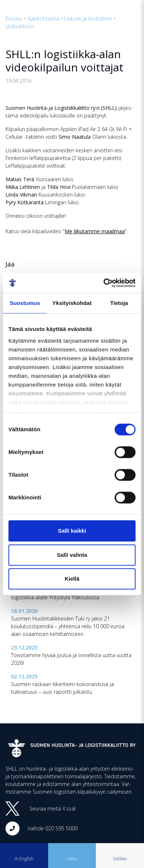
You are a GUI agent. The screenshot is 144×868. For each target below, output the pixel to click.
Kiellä (72, 579)
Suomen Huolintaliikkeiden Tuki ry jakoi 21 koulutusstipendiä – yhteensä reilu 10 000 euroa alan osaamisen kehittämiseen (68, 626)
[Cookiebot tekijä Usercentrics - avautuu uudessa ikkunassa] (104, 283)
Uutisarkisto (20, 26)
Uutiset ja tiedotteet (88, 18)
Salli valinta (72, 555)
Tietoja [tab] (119, 303)
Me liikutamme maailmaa (95, 231)
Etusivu (14, 18)
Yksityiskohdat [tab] (72, 303)
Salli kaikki (72, 531)
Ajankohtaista (43, 18)
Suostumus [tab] (25, 303)
